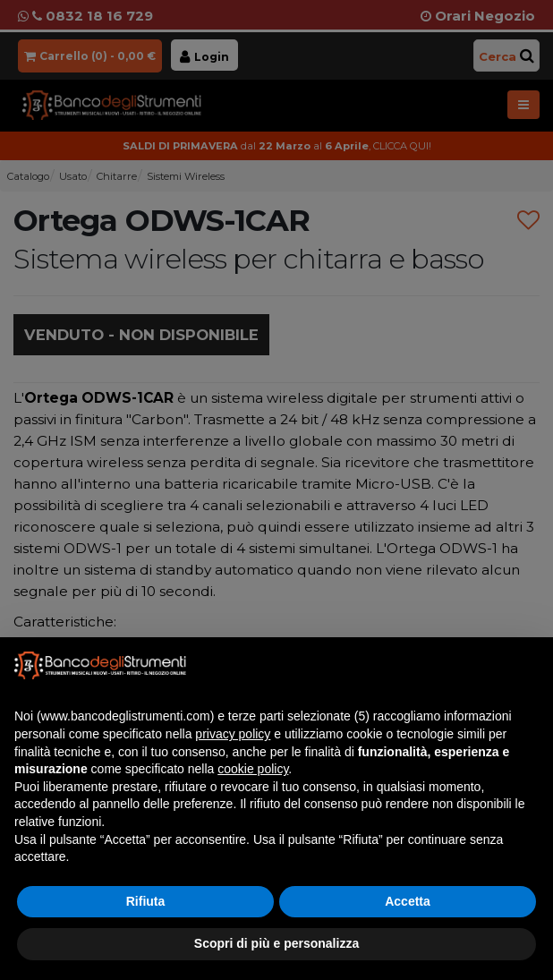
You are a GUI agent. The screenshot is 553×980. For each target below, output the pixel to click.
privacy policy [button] (233, 734)
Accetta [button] (408, 901)
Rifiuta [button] (146, 901)
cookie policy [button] (253, 769)
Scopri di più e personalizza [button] (276, 943)
